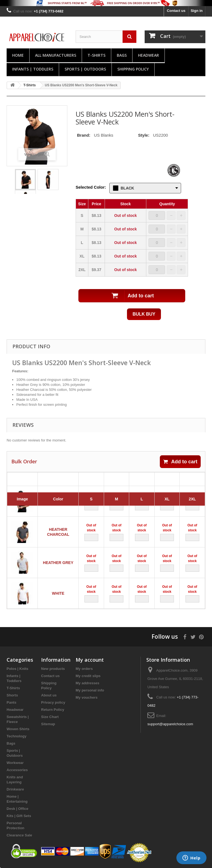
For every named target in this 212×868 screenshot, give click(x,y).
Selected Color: (91, 187)
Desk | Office (18, 809)
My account (90, 660)
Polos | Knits (18, 669)
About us (49, 695)
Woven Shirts (18, 729)
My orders (84, 669)
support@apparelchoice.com (170, 724)
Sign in (197, 11)
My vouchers (87, 697)
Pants (11, 702)
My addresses (88, 683)
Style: (144, 135)
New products (53, 669)
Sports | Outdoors (85, 69)
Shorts (12, 695)
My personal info (90, 690)
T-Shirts (96, 55)
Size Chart (50, 717)
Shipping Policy (133, 69)
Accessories (17, 770)
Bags (122, 55)
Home (18, 55)
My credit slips (88, 676)
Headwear (149, 55)
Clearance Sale (19, 835)
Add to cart (180, 462)
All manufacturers (56, 55)
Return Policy (53, 710)
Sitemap (48, 724)
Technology (17, 736)
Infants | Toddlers (33, 69)
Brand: (84, 135)
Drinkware (15, 789)
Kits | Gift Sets (19, 816)
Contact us (176, 11)
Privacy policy (53, 702)
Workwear (15, 763)
